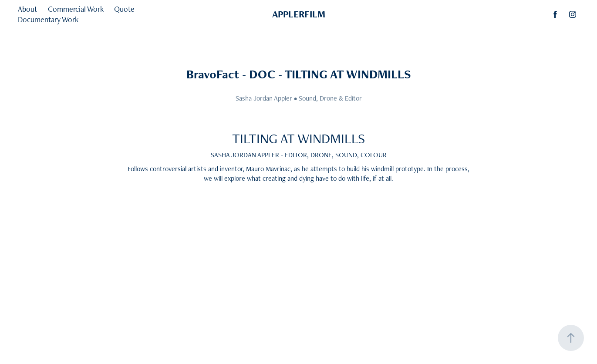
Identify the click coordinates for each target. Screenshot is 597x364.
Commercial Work (76, 9)
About (27, 9)
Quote (124, 9)
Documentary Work (48, 19)
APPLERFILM (299, 14)
